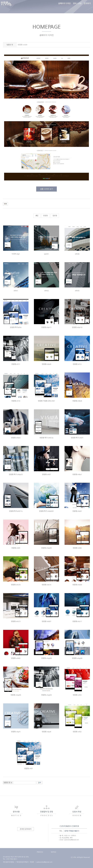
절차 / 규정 (77, 7)
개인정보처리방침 (8, 862)
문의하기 (87, 7)
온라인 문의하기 (26, 829)
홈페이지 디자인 (64, 7)
